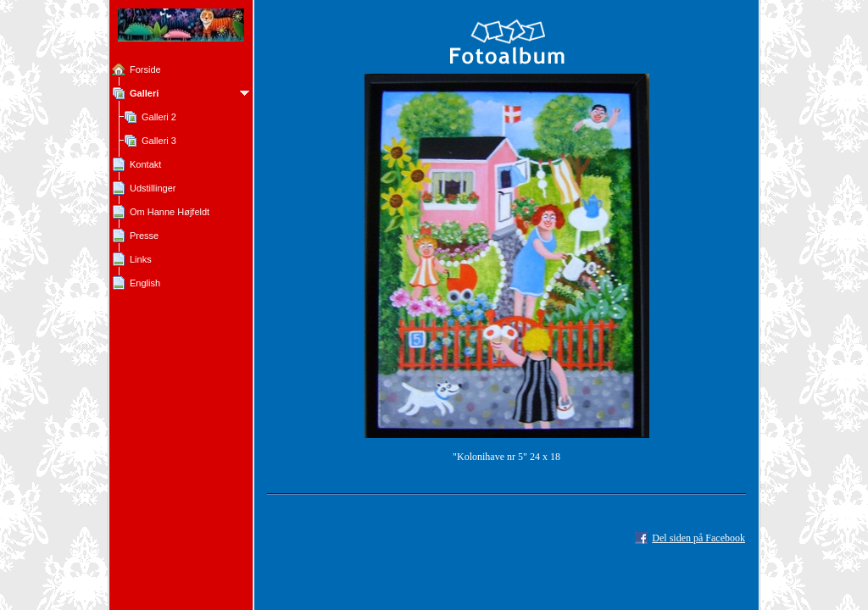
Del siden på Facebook (698, 538)
